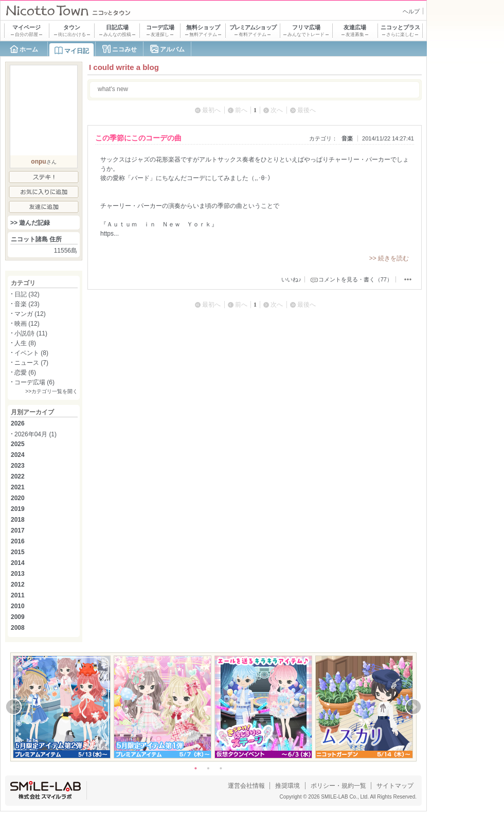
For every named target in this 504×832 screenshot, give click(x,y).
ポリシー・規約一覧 (338, 786)
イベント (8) (31, 353)
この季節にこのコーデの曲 (138, 138)
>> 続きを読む (389, 258)
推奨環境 (287, 786)
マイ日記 (77, 51)
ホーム (29, 49)
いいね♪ (291, 279)
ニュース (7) (31, 363)
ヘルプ (411, 11)
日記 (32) (27, 294)
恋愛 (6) (25, 373)
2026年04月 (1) (35, 434)
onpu (38, 162)
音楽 (347, 138)
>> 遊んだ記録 (30, 223)
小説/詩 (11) (31, 333)
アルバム (172, 49)
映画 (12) (27, 324)
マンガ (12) (30, 314)
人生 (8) (25, 343)
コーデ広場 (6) (34, 382)
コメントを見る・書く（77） (355, 279)
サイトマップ (395, 786)
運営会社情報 (246, 786)
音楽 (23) (27, 304)
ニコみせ (124, 49)
